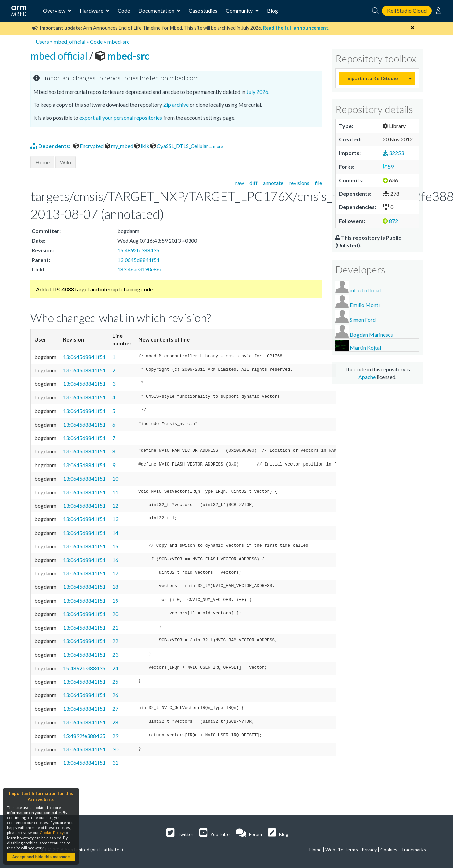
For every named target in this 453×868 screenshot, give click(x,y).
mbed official (60, 56)
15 (115, 546)
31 (115, 763)
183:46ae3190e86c (140, 269)
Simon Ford (363, 320)
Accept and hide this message (41, 857)
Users (42, 41)
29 (115, 736)
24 (115, 668)
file (318, 183)
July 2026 (257, 92)
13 (115, 519)
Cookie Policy (52, 833)
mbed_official (70, 41)
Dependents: (51, 146)
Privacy (369, 849)
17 (115, 573)
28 (115, 722)
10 (115, 478)
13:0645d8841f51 (139, 260)
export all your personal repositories (121, 117)
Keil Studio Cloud (407, 11)
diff (253, 183)
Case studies (203, 11)
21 (115, 628)
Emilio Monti (365, 305)
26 (115, 695)
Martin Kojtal (365, 347)
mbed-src (118, 41)
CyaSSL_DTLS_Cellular (180, 146)
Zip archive (176, 104)
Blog (273, 11)
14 (115, 533)
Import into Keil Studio (372, 78)
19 (115, 600)
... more (216, 146)
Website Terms (342, 849)
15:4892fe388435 (138, 250)
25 (115, 681)
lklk (142, 146)
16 (115, 560)
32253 (393, 153)
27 (115, 709)
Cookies (389, 849)
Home (42, 162)
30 (115, 749)
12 (115, 506)
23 (115, 654)
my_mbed (119, 146)
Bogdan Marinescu (372, 335)
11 (115, 492)
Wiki (66, 162)
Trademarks (413, 849)
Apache (367, 377)
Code (124, 11)
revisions (299, 183)
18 (115, 587)
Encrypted (89, 146)
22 (115, 641)
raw (240, 183)
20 (115, 614)
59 (388, 166)
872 (390, 221)
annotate (273, 183)
